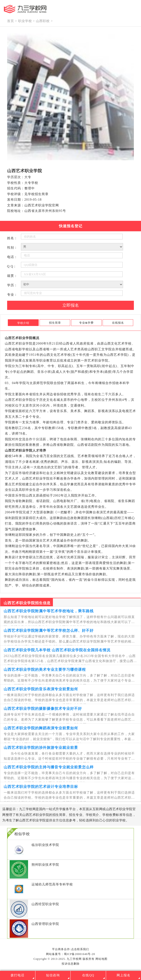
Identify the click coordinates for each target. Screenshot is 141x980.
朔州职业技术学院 (45, 865)
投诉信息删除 (71, 964)
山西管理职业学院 (45, 924)
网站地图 (101, 959)
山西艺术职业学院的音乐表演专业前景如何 (41, 689)
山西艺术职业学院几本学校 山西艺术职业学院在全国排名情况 (57, 650)
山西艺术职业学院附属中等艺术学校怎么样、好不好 (49, 630)
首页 (11, 21)
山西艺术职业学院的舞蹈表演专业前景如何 (41, 728)
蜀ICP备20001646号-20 (80, 954)
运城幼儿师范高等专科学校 (52, 884)
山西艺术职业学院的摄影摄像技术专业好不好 (43, 709)
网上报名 (124, 975)
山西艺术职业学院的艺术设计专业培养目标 (41, 787)
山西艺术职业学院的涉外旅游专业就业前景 (41, 748)
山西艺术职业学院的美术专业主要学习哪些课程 (45, 670)
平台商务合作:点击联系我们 (70, 949)
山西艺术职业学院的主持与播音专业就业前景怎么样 (49, 767)
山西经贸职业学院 (45, 904)
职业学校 (25, 21)
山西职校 (43, 21)
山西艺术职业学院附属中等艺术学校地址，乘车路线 (49, 611)
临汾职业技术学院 (45, 845)
